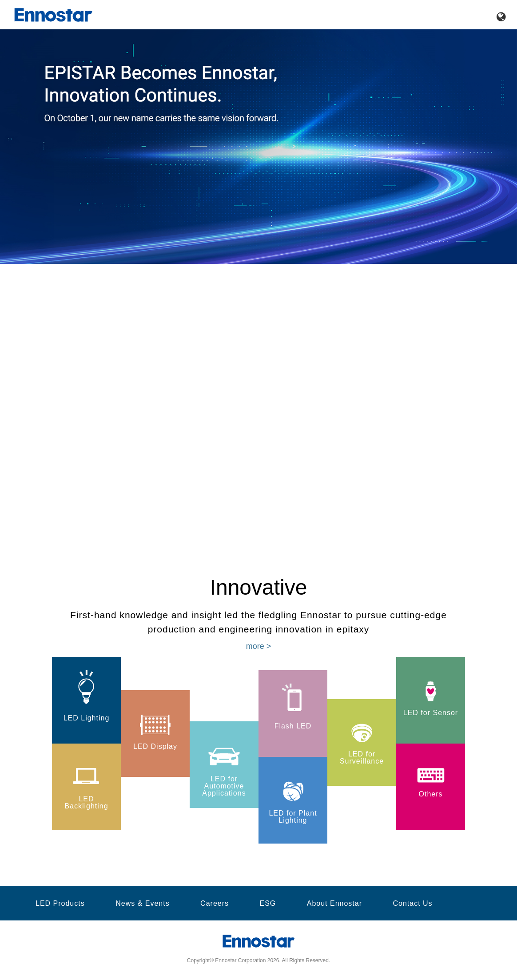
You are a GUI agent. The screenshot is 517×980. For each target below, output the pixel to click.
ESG (268, 904)
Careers (215, 904)
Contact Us (412, 904)
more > (259, 646)
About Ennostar (334, 904)
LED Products (60, 904)
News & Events (142, 904)
